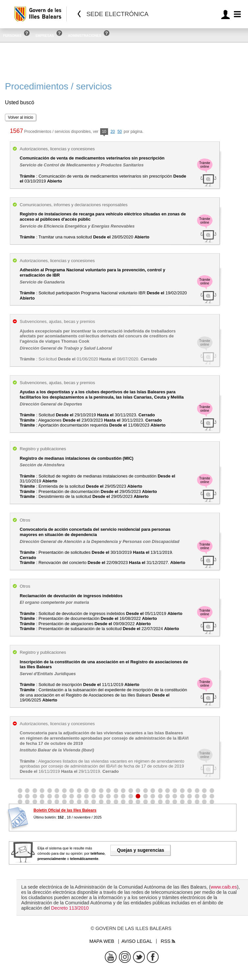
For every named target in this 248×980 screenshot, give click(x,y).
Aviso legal (137, 941)
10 (104, 132)
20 (113, 132)
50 (120, 132)
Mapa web (102, 941)
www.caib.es (224, 887)
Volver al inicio (21, 117)
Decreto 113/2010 (70, 908)
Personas (12, 36)
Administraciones (85, 36)
